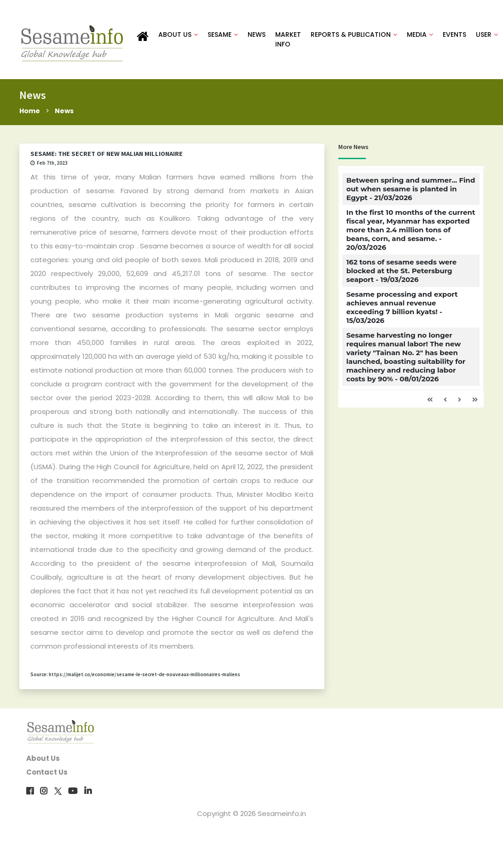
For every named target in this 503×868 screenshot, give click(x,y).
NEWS (256, 35)
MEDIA (419, 35)
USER (486, 35)
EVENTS (454, 35)
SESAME (222, 35)
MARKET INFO (288, 40)
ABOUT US (178, 35)
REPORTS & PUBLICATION (353, 35)
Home (30, 112)
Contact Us (47, 773)
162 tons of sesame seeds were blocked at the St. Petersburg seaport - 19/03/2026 (401, 272)
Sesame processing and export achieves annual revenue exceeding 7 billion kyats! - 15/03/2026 (402, 309)
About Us (43, 760)
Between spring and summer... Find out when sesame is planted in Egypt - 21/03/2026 (410, 190)
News (66, 112)
